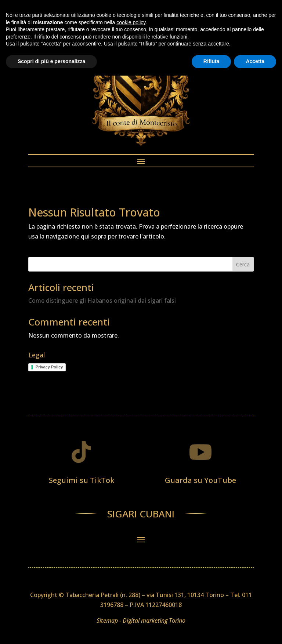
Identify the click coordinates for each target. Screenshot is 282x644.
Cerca (243, 264)
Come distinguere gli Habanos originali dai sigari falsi (102, 301)
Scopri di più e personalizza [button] (51, 630)
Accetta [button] (255, 630)
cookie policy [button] (131, 591)
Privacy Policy (49, 367)
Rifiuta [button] (211, 630)
